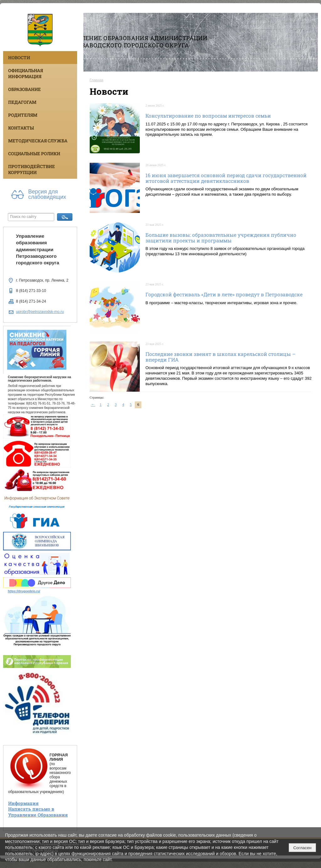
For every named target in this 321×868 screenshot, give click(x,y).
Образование (24, 89)
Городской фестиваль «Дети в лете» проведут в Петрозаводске (224, 294)
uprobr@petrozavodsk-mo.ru (40, 312)
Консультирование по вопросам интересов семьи (208, 116)
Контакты (21, 128)
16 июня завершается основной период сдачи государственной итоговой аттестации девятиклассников (226, 178)
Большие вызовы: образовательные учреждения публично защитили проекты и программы (221, 238)
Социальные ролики (34, 153)
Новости (19, 58)
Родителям (23, 115)
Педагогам (22, 102)
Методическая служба (38, 141)
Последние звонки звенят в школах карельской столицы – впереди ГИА (221, 357)
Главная (97, 80)
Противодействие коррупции (32, 169)
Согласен (302, 848)
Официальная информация (26, 73)
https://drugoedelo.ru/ (24, 591)
